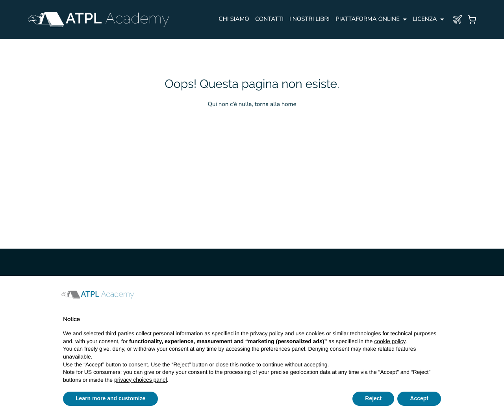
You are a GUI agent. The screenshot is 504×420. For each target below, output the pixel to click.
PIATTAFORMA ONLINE (368, 19)
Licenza (425, 19)
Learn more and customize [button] (110, 398)
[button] (437, 295)
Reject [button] (373, 398)
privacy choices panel (141, 380)
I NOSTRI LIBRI (309, 19)
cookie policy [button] (390, 341)
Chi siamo (234, 19)
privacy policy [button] (267, 333)
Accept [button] (419, 398)
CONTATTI (269, 19)
